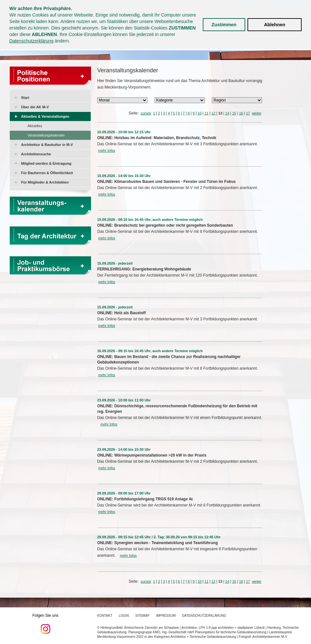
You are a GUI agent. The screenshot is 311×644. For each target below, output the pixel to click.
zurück (146, 113)
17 (248, 113)
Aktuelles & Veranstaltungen (45, 116)
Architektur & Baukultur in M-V (47, 145)
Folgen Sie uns (45, 624)
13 (220, 113)
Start (25, 98)
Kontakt (105, 616)
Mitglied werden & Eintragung (46, 163)
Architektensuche (36, 154)
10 (200, 113)
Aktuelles (35, 126)
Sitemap (143, 616)
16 (241, 113)
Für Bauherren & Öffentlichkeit (47, 173)
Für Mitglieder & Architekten (45, 182)
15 (234, 113)
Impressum (166, 616)
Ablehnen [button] (275, 25)
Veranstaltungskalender (46, 135)
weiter (257, 113)
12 (213, 113)
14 (227, 113)
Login (124, 616)
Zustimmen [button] (224, 25)
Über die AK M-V (35, 107)
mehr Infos (107, 150)
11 (206, 113)
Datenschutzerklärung (31, 41)
